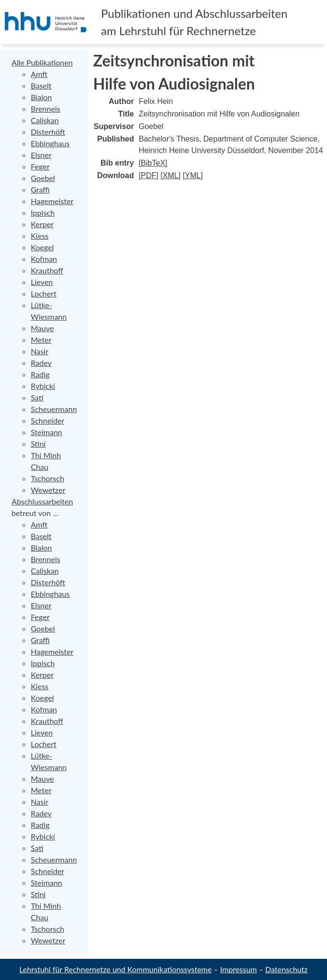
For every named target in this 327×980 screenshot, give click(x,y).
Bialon (41, 97)
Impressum (239, 969)
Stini (38, 444)
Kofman (44, 259)
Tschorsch (47, 478)
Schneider (48, 420)
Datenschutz (287, 969)
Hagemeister (52, 201)
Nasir (40, 351)
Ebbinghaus (50, 143)
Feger (40, 166)
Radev (41, 363)
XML (170, 175)
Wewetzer (48, 490)
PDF (149, 175)
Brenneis (45, 109)
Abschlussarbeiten (42, 501)
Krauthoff (47, 270)
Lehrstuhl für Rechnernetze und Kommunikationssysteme (115, 969)
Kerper (42, 224)
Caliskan (45, 120)
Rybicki (43, 386)
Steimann (46, 432)
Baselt (41, 85)
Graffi (40, 189)
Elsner (41, 155)
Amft (39, 74)
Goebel (43, 178)
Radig (40, 374)
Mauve (42, 328)
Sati (37, 397)
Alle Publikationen (42, 62)
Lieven (42, 282)
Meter (41, 340)
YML (193, 175)
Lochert (44, 293)
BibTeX (153, 163)
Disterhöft (48, 132)
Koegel (42, 247)
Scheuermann (54, 409)
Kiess (40, 236)
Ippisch (43, 213)
